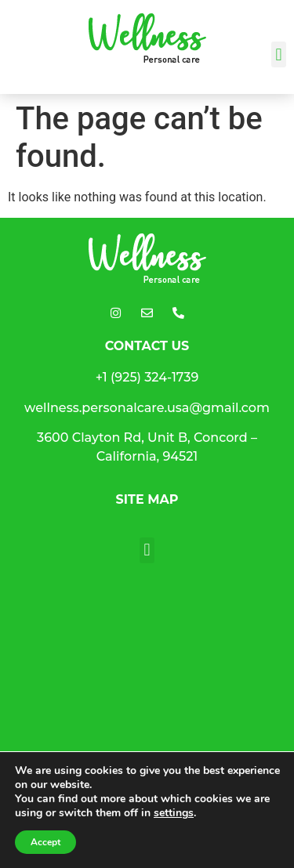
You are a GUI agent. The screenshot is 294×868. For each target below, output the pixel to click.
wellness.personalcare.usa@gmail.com (147, 408)
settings (174, 813)
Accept (45, 842)
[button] (279, 54)
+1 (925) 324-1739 (147, 377)
